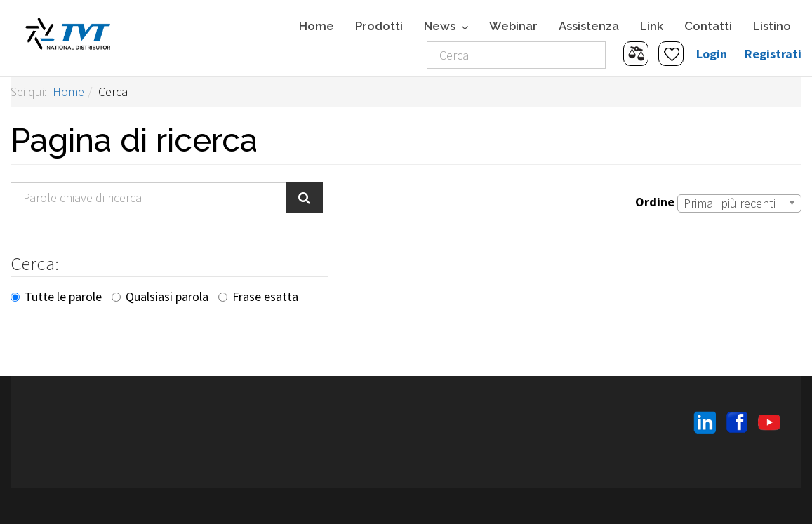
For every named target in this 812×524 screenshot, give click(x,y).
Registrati (773, 54)
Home (317, 26)
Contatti (708, 26)
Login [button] (712, 54)
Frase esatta (258, 296)
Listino (772, 26)
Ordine (655, 202)
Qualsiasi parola (160, 296)
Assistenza (589, 26)
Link (652, 26)
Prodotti (379, 26)
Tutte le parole (56, 296)
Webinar (513, 26)
